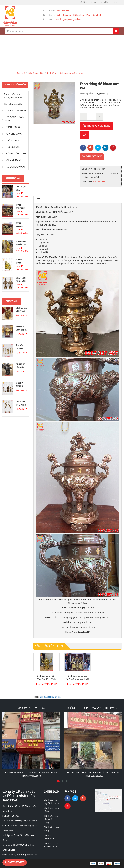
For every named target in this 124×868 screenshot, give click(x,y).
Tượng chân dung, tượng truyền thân (13, 96)
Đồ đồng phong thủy (14, 119)
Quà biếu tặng (13, 160)
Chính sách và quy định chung (51, 802)
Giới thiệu (83, 2)
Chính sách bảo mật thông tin (51, 845)
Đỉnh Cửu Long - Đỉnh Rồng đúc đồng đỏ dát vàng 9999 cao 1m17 (47, 679)
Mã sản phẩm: (87, 94)
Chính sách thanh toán (49, 837)
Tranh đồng (12, 127)
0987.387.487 (14, 863)
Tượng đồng (12, 147)
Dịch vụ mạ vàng (14, 111)
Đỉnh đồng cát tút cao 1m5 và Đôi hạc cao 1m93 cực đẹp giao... (78, 679)
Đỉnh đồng (52, 73)
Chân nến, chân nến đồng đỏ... (21, 281)
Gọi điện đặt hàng (92, 157)
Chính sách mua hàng (51, 829)
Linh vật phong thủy (14, 104)
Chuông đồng (13, 134)
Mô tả (40, 199)
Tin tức (93, 2)
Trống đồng (12, 141)
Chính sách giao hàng (51, 810)
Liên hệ (117, 2)
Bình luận (57, 199)
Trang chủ (21, 73)
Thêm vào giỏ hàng (96, 126)
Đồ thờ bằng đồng (36, 73)
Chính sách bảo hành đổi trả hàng (51, 819)
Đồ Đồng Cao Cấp (15, 167)
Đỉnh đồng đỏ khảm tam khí (71, 73)
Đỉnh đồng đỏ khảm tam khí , (50, 697)
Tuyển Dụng (105, 2)
